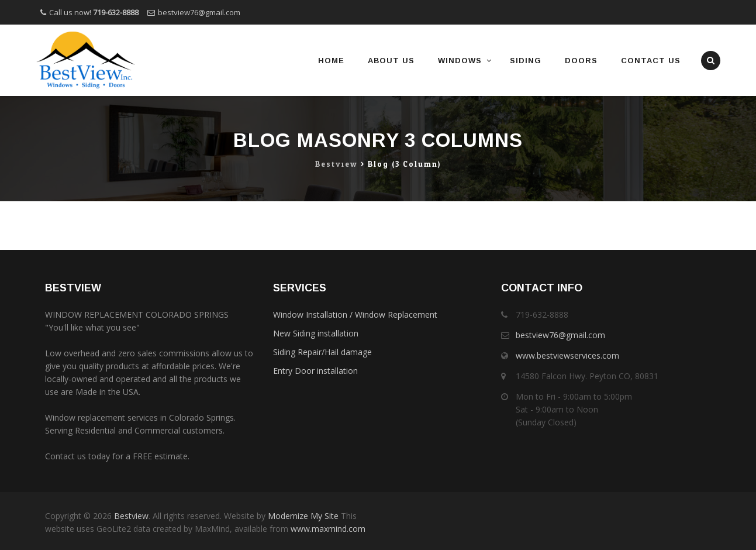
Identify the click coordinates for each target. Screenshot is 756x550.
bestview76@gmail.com (199, 12)
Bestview (131, 516)
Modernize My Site (303, 516)
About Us (391, 61)
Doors (581, 61)
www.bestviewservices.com (567, 355)
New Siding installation (316, 333)
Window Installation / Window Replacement (355, 314)
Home (331, 61)
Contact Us (651, 61)
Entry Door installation (315, 371)
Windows (460, 61)
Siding (526, 61)
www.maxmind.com (327, 529)
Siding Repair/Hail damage (322, 352)
